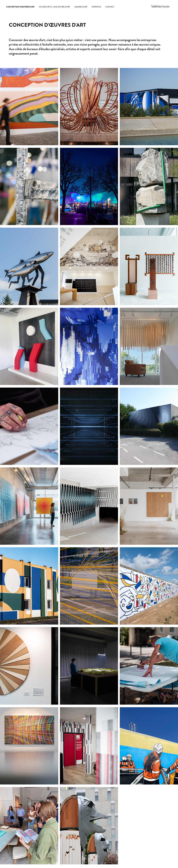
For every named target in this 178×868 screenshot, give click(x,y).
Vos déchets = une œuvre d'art (54, 7)
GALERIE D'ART (81, 7)
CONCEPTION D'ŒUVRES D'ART (20, 7)
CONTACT (110, 7)
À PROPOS (96, 7)
